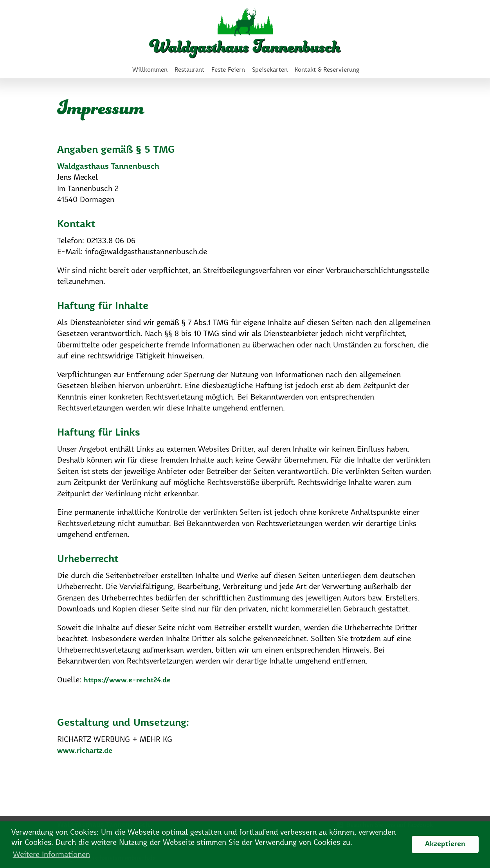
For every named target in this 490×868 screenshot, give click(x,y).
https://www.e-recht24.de (127, 681)
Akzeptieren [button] (445, 844)
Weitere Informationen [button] (51, 855)
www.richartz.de (85, 751)
